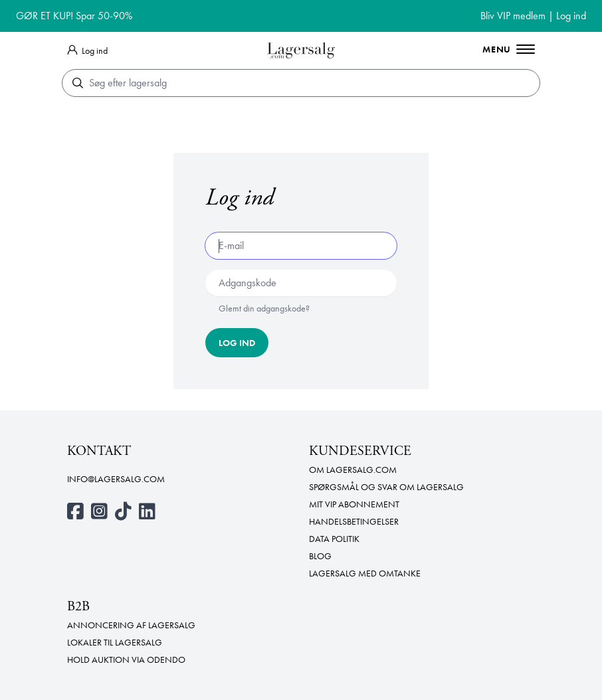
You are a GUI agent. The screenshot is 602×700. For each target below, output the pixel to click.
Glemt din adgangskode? (264, 308)
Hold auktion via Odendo (126, 659)
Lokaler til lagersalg (115, 642)
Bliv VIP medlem (513, 16)
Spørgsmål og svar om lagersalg (386, 487)
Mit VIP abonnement (354, 504)
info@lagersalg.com (116, 479)
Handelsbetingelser (354, 521)
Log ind (571, 16)
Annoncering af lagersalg (131, 625)
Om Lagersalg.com (353, 470)
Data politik (334, 539)
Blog (320, 556)
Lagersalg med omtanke (365, 573)
